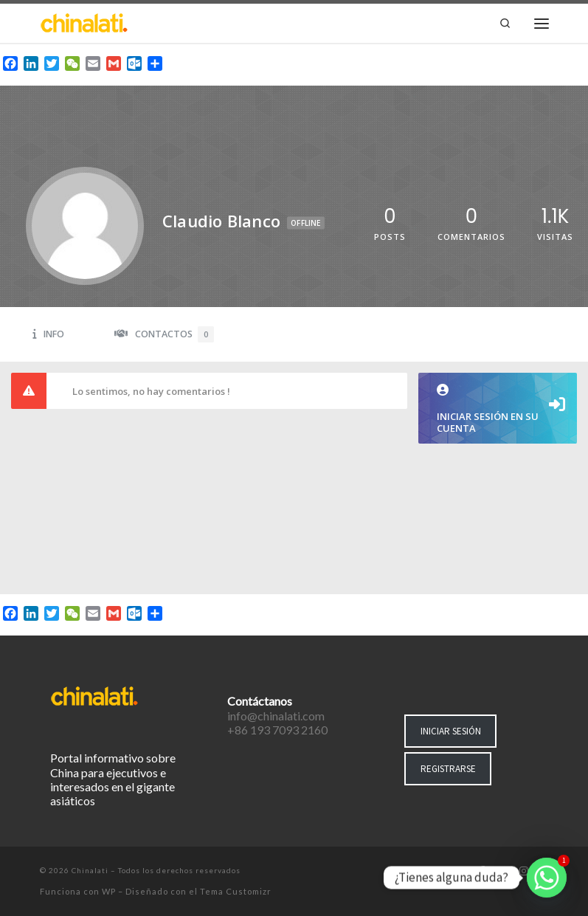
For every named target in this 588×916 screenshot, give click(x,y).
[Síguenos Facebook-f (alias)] (482, 872)
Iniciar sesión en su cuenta (498, 409)
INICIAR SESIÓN (451, 731)
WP (109, 891)
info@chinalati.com (276, 716)
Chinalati (90, 870)
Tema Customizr (236, 891)
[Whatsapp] (547, 878)
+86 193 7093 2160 (277, 730)
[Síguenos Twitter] (502, 872)
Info (48, 334)
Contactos (164, 334)
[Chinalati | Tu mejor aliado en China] (84, 21)
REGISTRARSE (448, 769)
